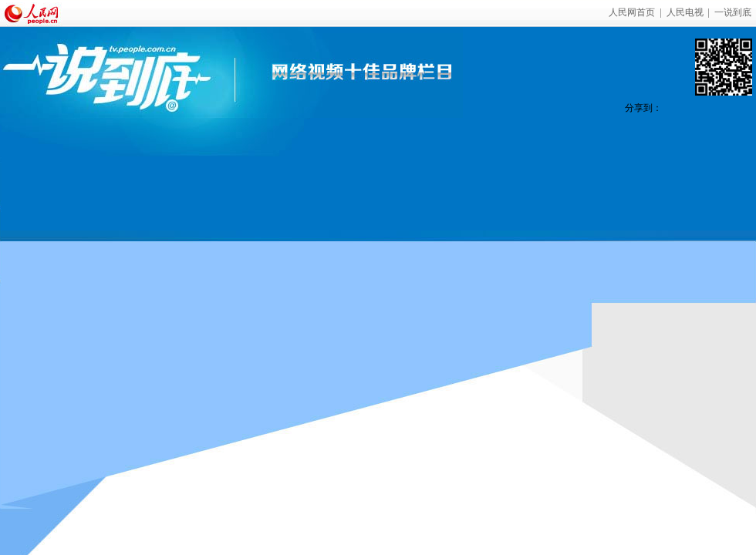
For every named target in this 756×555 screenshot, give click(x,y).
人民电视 (685, 12)
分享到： (643, 108)
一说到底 (733, 12)
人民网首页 (632, 12)
